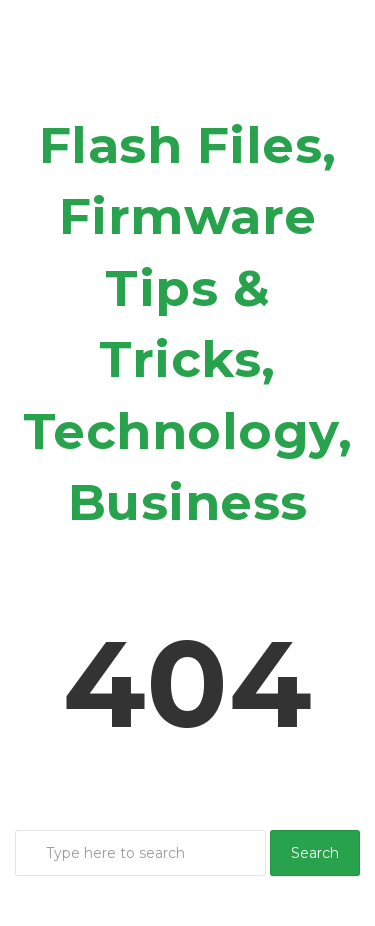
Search (315, 853)
